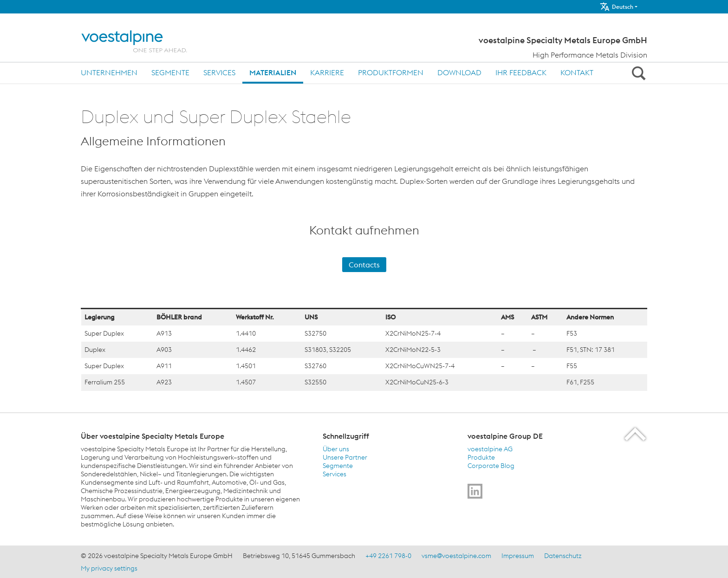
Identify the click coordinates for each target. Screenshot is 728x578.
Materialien (273, 72)
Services (219, 72)
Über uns (336, 449)
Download (459, 72)
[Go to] (475, 491)
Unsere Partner (345, 457)
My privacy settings (109, 568)
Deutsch (616, 7)
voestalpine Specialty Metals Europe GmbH (563, 40)
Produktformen (391, 72)
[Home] (145, 41)
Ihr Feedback (521, 72)
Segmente (170, 72)
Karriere (327, 72)
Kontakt (577, 72)
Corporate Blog (491, 466)
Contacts (364, 265)
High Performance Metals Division (590, 55)
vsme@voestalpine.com (456, 556)
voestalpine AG (490, 449)
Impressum (518, 556)
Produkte (481, 457)
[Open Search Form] (637, 73)
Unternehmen (109, 72)
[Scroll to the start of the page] (636, 434)
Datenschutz (563, 556)
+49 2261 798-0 (388, 556)
